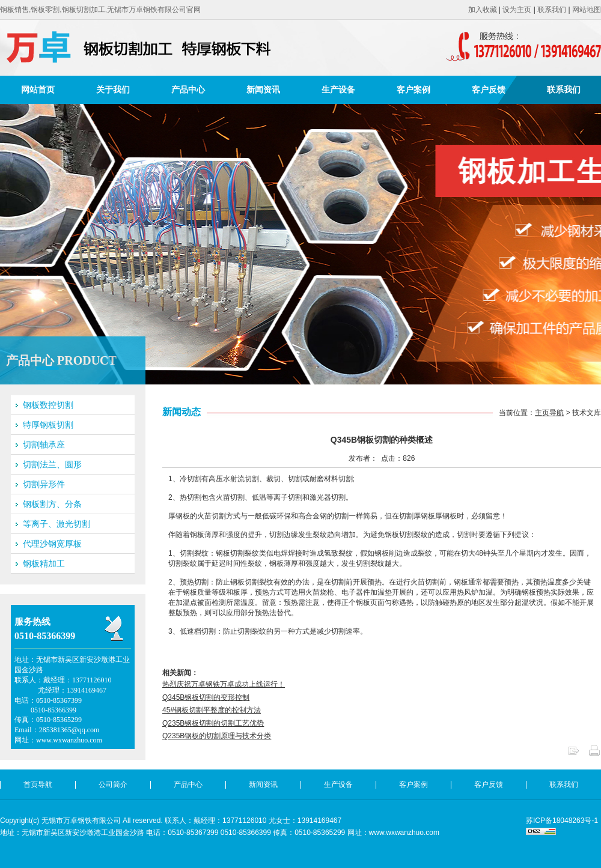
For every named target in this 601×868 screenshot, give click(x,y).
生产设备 (338, 90)
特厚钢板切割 (48, 425)
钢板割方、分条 (52, 504)
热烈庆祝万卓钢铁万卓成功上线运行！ (224, 684)
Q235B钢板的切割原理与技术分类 (217, 736)
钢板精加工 (44, 563)
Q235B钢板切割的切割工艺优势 (213, 723)
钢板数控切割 (48, 405)
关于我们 (113, 90)
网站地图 (587, 10)
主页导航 (549, 413)
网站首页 (38, 90)
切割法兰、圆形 (52, 464)
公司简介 (113, 785)
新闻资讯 (263, 90)
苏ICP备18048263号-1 (562, 821)
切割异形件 (44, 484)
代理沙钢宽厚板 (52, 544)
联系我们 (552, 10)
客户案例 (413, 90)
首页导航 (38, 785)
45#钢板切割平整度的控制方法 (212, 710)
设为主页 (517, 10)
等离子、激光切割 (56, 524)
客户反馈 (489, 90)
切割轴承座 (44, 445)
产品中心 (188, 90)
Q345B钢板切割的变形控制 (206, 697)
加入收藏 (483, 10)
